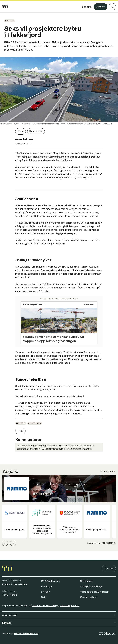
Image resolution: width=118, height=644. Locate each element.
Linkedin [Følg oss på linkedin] (46, 592)
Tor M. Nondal (10, 595)
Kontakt (59, 623)
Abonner (100, 7)
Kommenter (36, 131)
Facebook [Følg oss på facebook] (47, 587)
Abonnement (59, 615)
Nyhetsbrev (35, 423)
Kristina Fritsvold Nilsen (15, 584)
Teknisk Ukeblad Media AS (26, 634)
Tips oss (109, 569)
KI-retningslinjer (89, 597)
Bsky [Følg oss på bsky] (44, 597)
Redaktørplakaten (70, 606)
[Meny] (112, 7)
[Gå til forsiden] (5, 7)
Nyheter (10, 21)
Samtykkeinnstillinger (92, 587)
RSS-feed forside (51, 581)
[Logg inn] (86, 7)
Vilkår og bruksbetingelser (94, 592)
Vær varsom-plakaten (44, 606)
